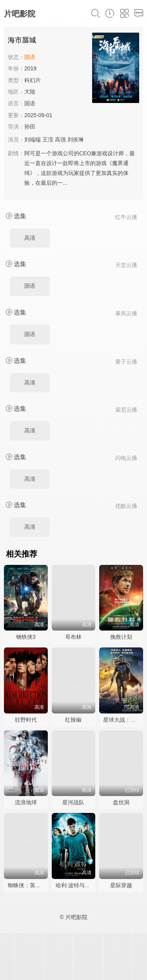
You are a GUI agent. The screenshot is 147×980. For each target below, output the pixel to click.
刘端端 (33, 140)
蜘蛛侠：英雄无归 (30, 885)
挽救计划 (121, 637)
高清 (30, 238)
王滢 (48, 140)
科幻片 (33, 80)
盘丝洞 (121, 802)
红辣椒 (73, 720)
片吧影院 (20, 14)
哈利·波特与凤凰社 (78, 885)
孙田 (30, 127)
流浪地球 (26, 802)
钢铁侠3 (26, 637)
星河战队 (73, 802)
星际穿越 (121, 885)
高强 (60, 140)
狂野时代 (26, 720)
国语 (30, 286)
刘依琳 (76, 140)
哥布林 (73, 637)
